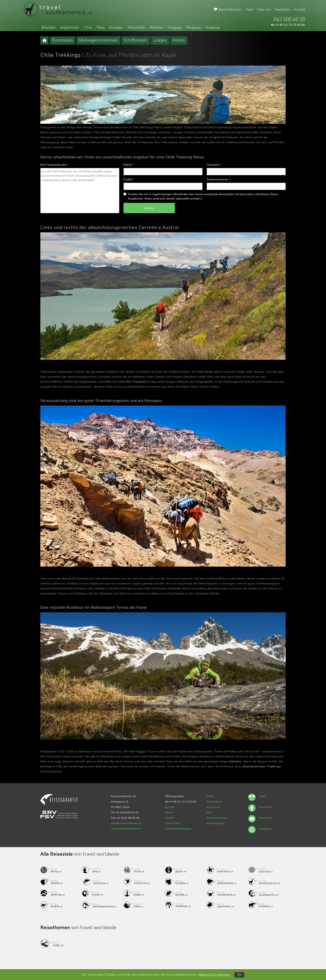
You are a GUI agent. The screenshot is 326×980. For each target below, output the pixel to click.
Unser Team (172, 823)
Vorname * (214, 165)
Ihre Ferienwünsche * (55, 165)
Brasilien (49, 28)
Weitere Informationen (214, 975)
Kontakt (300, 10)
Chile (88, 28)
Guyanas (213, 28)
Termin (169, 812)
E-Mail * (129, 179)
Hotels (179, 40)
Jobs (209, 812)
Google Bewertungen (178, 829)
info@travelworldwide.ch (126, 823)
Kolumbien (136, 28)
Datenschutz (214, 802)
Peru (101, 28)
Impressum (214, 807)
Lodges (160, 40)
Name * (129, 165)
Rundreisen (62, 40)
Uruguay (174, 28)
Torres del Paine (225, 751)
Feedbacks (283, 10)
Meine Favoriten (230, 10)
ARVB (210, 796)
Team (249, 10)
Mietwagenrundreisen (98, 40)
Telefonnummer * (219, 179)
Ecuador (116, 28)
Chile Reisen (205, 372)
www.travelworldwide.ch (126, 829)
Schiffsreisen (136, 40)
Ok (239, 975)
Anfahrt (170, 818)
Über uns (264, 10)
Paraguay (194, 28)
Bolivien (156, 28)
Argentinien (70, 28)
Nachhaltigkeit (215, 823)
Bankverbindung (217, 818)
